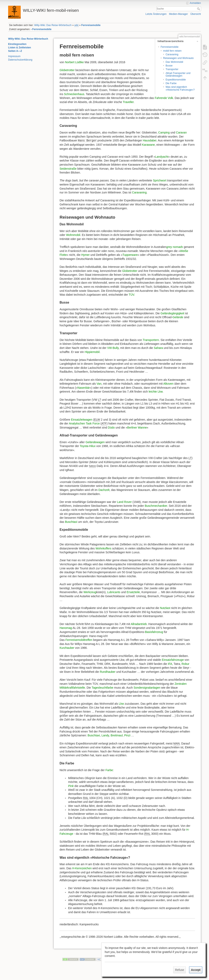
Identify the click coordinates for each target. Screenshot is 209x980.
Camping (164, 132)
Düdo (111, 428)
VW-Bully (113, 348)
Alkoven (168, 384)
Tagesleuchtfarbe (103, 688)
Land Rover (124, 502)
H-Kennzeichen (82, 868)
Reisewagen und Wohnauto (178, 58)
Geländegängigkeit (173, 313)
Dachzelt (104, 490)
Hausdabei (150, 140)
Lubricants (114, 592)
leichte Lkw (156, 392)
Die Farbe (171, 83)
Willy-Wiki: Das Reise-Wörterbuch (53, 25)
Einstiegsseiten (17, 44)
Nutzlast (165, 608)
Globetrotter (67, 70)
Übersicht (196, 14)
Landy (105, 735)
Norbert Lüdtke (74, 62)
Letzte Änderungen (156, 14)
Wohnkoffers (103, 548)
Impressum (14, 56)
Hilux (92, 446)
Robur (185, 664)
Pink (71, 786)
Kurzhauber (67, 648)
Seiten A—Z (15, 51)
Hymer (85, 255)
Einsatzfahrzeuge (173, 660)
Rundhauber (108, 672)
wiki (76, 25)
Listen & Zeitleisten (20, 48)
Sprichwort (160, 180)
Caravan (181, 132)
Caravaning (172, 54)
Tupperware (130, 255)
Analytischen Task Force (84, 423)
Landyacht (162, 157)
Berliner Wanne (137, 428)
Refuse (180, 970)
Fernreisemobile (91, 25)
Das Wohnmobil (174, 62)
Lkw (121, 704)
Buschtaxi (71, 522)
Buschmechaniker (156, 506)
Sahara (158, 348)
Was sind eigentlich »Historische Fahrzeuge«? (180, 88)
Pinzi (127, 735)
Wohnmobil (73, 235)
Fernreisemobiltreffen (79, 640)
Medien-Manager (178, 14)
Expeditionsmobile (176, 80)
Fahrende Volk (164, 98)
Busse (169, 66)
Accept (196, 970)
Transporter (172, 69)
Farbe (109, 770)
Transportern (151, 340)
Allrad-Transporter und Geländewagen (178, 74)
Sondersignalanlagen (147, 688)
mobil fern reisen (172, 51)
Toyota (84, 446)
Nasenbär (84, 388)
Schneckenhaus (74, 94)
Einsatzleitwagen (82, 420)
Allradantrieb (139, 624)
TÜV (131, 295)
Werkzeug (90, 592)
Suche (199, 9)
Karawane (148, 145)
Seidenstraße (68, 169)
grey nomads (175, 247)
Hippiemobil (92, 352)
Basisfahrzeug (154, 632)
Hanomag (66, 628)
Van (99, 384)
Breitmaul (117, 735)
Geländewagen (95, 442)
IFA (170, 664)
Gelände (178, 317)
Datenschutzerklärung (20, 60)
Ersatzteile (133, 592)
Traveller (128, 102)
